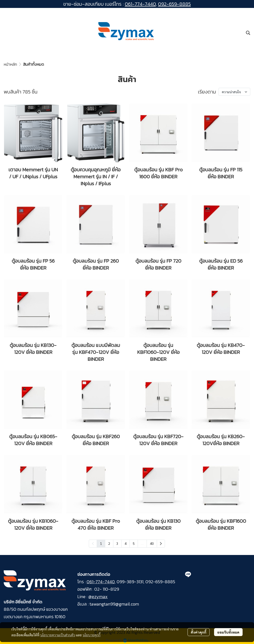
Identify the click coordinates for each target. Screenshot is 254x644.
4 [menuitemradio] (126, 543)
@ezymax (98, 597)
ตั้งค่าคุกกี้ (199, 632)
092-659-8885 (174, 4)
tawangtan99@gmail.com (114, 604)
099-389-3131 (130, 582)
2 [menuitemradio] (109, 543)
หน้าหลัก (10, 64)
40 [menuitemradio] (152, 543)
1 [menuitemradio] (101, 543)
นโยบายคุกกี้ (92, 635)
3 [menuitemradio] (117, 543)
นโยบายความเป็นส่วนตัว (58, 635)
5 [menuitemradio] (134, 543)
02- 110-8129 (107, 589)
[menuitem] (161, 544)
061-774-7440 (140, 4)
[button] (248, 33)
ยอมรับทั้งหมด (228, 632)
